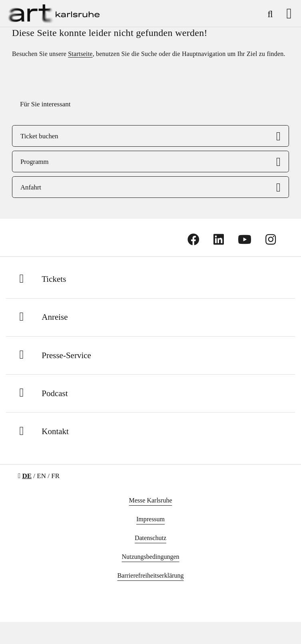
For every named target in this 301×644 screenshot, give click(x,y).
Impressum (150, 519)
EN (41, 476)
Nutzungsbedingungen (151, 557)
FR (55, 476)
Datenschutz (150, 538)
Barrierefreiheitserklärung (150, 575)
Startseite (80, 54)
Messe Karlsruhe (151, 500)
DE (27, 476)
